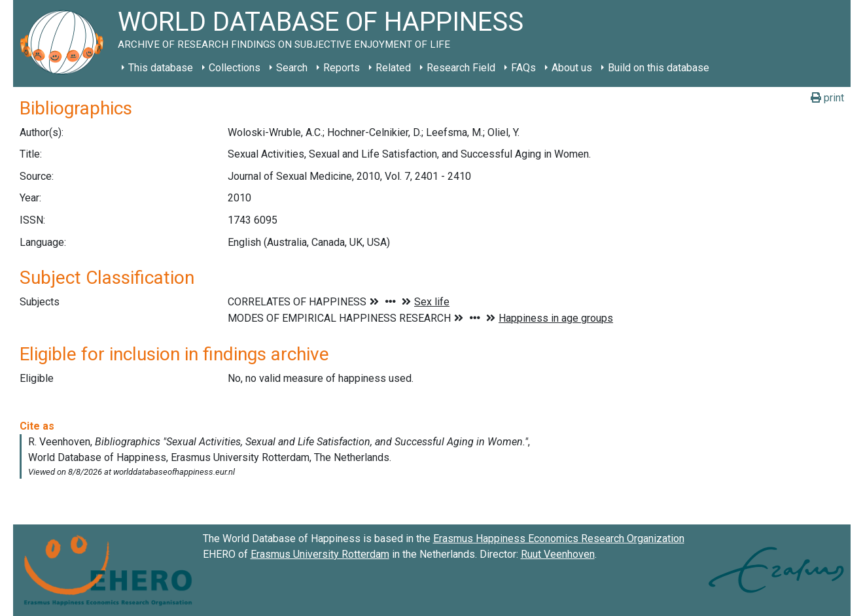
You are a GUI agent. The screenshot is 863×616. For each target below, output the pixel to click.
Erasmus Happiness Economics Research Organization (559, 539)
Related (393, 68)
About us (572, 68)
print (827, 98)
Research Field (461, 68)
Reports (342, 68)
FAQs (523, 68)
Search (292, 68)
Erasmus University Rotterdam (320, 554)
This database (161, 68)
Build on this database (659, 68)
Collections (235, 68)
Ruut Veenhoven (558, 554)
